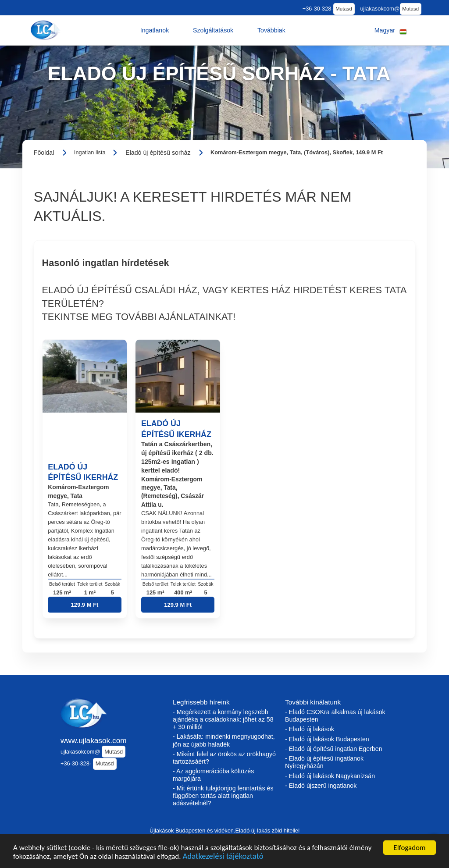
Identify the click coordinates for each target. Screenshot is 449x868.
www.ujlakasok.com (94, 740)
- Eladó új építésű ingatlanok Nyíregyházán (324, 762)
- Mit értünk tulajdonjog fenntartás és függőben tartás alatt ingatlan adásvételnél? (223, 796)
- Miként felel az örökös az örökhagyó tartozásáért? (224, 758)
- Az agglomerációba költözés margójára (213, 775)
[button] (155, 30)
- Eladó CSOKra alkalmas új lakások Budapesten (335, 716)
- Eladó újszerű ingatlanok (321, 786)
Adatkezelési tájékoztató (223, 857)
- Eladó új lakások (310, 729)
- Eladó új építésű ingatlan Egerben (334, 749)
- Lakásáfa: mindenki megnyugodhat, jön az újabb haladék (224, 740)
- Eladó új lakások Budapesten (327, 739)
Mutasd (344, 9)
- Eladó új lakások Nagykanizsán (330, 776)
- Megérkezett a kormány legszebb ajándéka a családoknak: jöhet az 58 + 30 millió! (223, 719)
